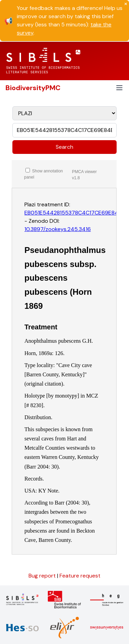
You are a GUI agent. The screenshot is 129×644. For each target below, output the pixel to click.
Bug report (43, 576)
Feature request (80, 576)
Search (64, 147)
